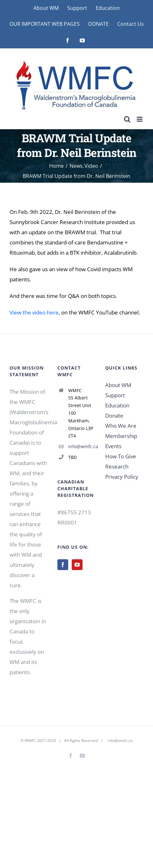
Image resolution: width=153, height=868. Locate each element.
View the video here (34, 312)
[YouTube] (77, 565)
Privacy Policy (122, 477)
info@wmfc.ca (82, 446)
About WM (118, 385)
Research (117, 466)
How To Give (121, 456)
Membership (121, 436)
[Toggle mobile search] (127, 119)
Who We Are (121, 426)
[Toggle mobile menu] (140, 119)
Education (117, 405)
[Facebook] (63, 565)
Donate (114, 416)
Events (113, 446)
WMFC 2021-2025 (40, 741)
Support (115, 395)
